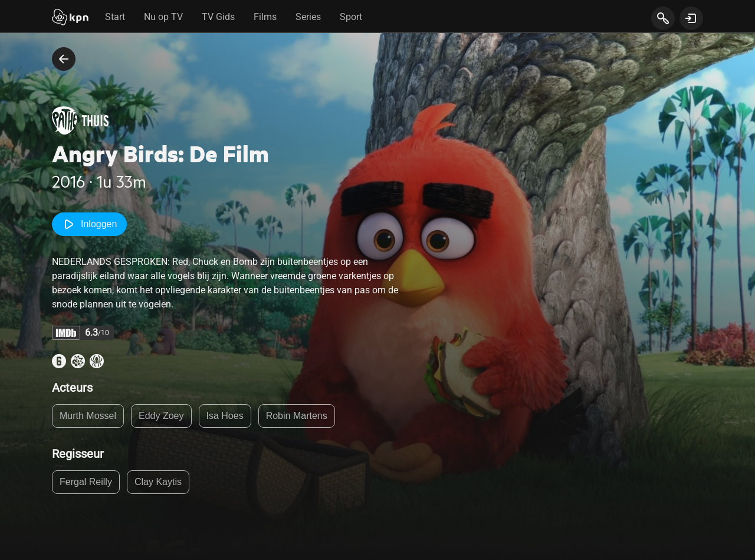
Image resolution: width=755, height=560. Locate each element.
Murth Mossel (88, 416)
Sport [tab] (351, 17)
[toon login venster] (691, 18)
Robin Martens (297, 416)
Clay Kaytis (158, 482)
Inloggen (89, 224)
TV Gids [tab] (218, 17)
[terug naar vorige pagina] (64, 59)
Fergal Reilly (86, 482)
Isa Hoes (225, 416)
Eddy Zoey (161, 416)
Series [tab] (308, 17)
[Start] (70, 18)
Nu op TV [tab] (163, 17)
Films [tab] (265, 17)
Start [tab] (115, 17)
